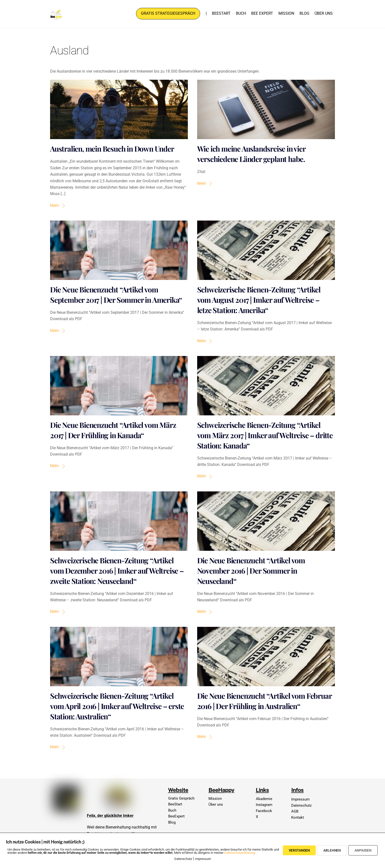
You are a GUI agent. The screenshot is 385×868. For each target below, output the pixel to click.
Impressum (300, 799)
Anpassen (363, 850)
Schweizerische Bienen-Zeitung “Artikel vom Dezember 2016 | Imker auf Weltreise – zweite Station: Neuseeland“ (117, 571)
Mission (286, 13)
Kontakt (298, 817)
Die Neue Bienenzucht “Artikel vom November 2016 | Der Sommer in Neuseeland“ (251, 571)
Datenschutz (301, 805)
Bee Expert (262, 13)
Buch (241, 13)
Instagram (264, 805)
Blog (304, 13)
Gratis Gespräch (181, 798)
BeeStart (221, 13)
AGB (295, 811)
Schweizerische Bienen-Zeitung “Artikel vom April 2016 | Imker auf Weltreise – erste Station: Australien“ (117, 706)
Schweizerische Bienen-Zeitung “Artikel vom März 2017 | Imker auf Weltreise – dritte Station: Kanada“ (265, 435)
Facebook (264, 811)
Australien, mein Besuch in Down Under (112, 149)
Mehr (55, 205)
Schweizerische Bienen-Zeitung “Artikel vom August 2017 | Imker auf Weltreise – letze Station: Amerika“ (259, 300)
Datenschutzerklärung (240, 853)
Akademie (264, 799)
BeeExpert (176, 816)
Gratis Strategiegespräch (168, 13)
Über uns (324, 13)
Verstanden (299, 850)
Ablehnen (332, 850)
